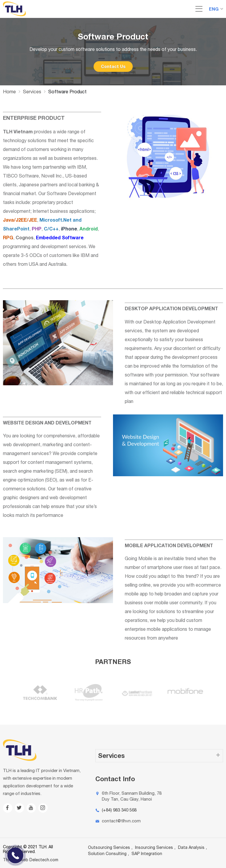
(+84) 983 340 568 (119, 810)
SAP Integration (147, 854)
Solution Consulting (107, 854)
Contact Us (113, 66)
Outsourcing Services (109, 847)
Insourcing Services (154, 847)
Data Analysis (191, 847)
